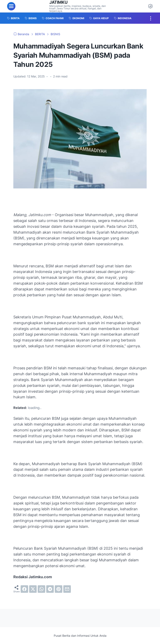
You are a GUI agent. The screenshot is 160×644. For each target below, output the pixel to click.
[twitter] (33, 589)
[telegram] (50, 589)
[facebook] (24, 589)
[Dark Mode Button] (150, 6)
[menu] (11, 6)
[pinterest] (59, 589)
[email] (67, 589)
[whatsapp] (41, 589)
